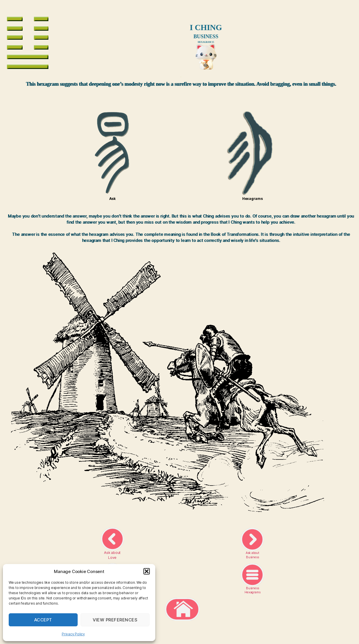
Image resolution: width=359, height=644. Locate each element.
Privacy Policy (73, 634)
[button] (147, 571)
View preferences (115, 620)
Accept (43, 620)
